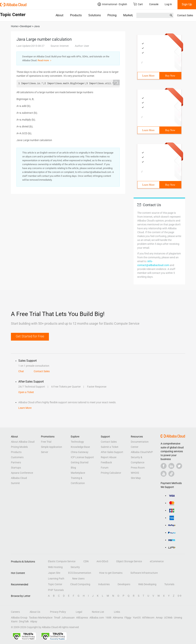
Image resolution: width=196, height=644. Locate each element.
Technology (77, 442)
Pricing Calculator (111, 473)
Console (154, 4)
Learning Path (56, 579)
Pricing (112, 15)
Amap (159, 618)
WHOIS (135, 473)
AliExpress (82, 618)
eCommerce (157, 561)
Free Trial (46, 442)
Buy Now (170, 76)
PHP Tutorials (56, 590)
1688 (108, 618)
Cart (138, 4)
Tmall (57, 618)
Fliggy (128, 618)
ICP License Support (82, 457)
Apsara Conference (22, 473)
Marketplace (131, 15)
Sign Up (187, 4)
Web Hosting (55, 567)
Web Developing (147, 584)
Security (75, 567)
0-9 (180, 596)
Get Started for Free (30, 336)
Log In (168, 4)
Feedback (106, 462)
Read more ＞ (45, 60)
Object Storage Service (129, 561)
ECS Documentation (80, 573)
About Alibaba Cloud (23, 442)
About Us (35, 612)
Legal (79, 612)
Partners (16, 462)
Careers (15, 612)
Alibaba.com (97, 618)
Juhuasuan (68, 618)
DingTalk (24, 621)
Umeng (178, 618)
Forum (105, 468)
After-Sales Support (112, 452)
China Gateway (80, 452)
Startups (16, 468)
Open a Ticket (26, 392)
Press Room (138, 468)
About (59, 15)
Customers (17, 457)
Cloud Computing (80, 584)
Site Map (136, 478)
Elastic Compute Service (62, 561)
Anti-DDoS (102, 561)
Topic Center (55, 584)
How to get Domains (111, 573)
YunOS (137, 618)
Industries (104, 584)
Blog (73, 468)
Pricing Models (19, 447)
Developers (124, 584)
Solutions (95, 15)
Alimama (118, 618)
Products (76, 15)
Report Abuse (109, 457)
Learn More (148, 76)
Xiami (14, 621)
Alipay (34, 621)
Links (117, 612)
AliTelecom (148, 618)
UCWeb (168, 618)
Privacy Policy (58, 612)
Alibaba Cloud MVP (142, 452)
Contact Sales (185, 15)
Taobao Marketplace (41, 618)
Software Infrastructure (144, 573)
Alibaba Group (19, 618)
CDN (86, 561)
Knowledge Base (80, 447)
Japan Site (54, 573)
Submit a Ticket (110, 447)
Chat (21, 371)
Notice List (98, 612)
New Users (78, 579)
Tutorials (169, 584)
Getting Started (80, 462)
